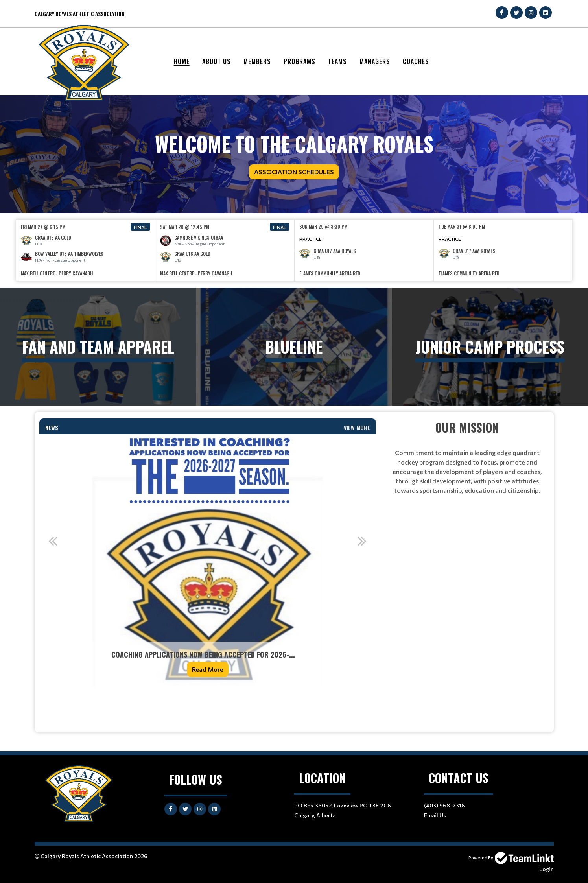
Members (257, 61)
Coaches (416, 61)
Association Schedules (294, 172)
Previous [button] (53, 541)
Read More (208, 669)
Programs (300, 61)
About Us (217, 61)
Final (140, 227)
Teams (337, 61)
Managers (375, 61)
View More (357, 427)
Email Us (435, 815)
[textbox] (208, 704)
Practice (311, 239)
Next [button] (362, 541)
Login (547, 869)
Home (182, 61)
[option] (86, 250)
